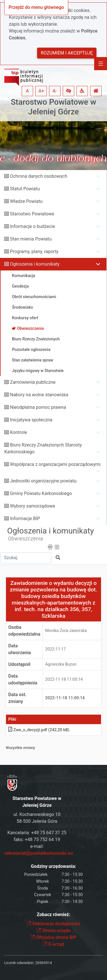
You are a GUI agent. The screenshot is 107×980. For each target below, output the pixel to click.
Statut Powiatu (25, 189)
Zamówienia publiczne (33, 382)
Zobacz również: (54, 915)
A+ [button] (41, 91)
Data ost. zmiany (17, 698)
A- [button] (55, 91)
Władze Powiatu (26, 201)
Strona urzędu (54, 931)
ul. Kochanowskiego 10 (37, 814)
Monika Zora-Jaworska (66, 631)
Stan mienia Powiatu (31, 239)
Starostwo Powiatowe (32, 214)
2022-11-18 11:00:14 (64, 679)
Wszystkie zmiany (20, 748)
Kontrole (19, 432)
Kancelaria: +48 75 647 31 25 (37, 833)
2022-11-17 (55, 649)
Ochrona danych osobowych (39, 176)
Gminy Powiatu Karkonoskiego (41, 493)
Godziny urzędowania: (53, 866)
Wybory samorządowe (33, 506)
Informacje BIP (25, 519)
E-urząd (53, 944)
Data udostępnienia (23, 679)
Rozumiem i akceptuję (67, 53)
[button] (68, 91)
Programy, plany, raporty (34, 251)
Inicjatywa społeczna (31, 420)
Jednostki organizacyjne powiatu (43, 481)
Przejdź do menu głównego (36, 7)
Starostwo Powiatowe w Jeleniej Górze (53, 107)
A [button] (27, 91)
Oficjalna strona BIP (53, 937)
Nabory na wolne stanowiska (39, 395)
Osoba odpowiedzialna (24, 631)
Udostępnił (19, 664)
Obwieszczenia (26, 539)
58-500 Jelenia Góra (37, 821)
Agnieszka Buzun (61, 664)
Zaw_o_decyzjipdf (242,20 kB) (39, 730)
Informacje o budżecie (33, 226)
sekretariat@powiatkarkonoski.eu (39, 853)
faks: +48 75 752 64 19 (37, 839)
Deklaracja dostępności (53, 924)
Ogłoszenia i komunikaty (35, 264)
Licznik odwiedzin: (19, 963)
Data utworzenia (20, 649)
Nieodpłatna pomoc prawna (38, 407)
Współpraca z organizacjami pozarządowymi (55, 464)
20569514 (44, 963)
